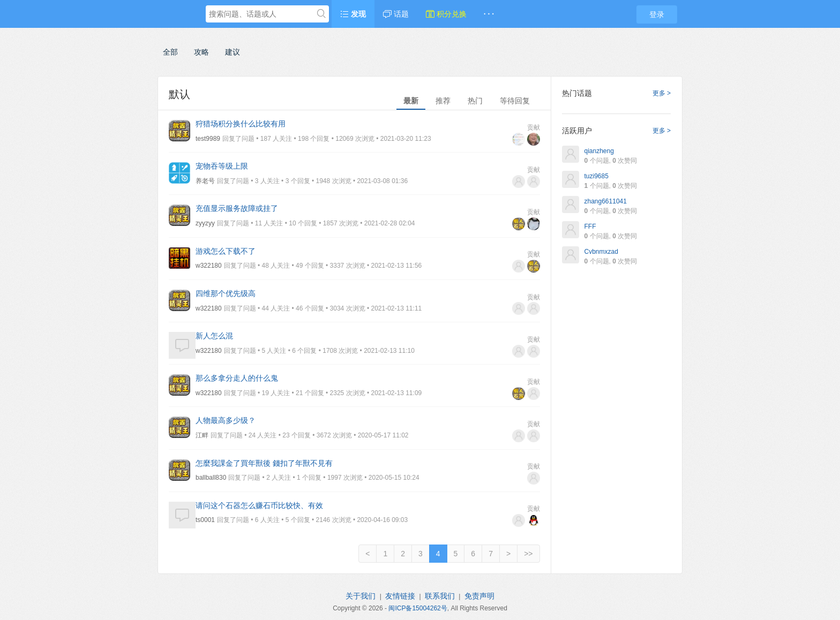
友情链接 (400, 596)
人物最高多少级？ (226, 420)
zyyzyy (205, 223)
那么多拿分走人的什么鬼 (237, 378)
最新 (411, 101)
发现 (353, 14)
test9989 (208, 139)
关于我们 (361, 596)
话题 (396, 14)
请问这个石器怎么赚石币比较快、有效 (259, 505)
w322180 (209, 266)
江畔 (202, 435)
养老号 (205, 181)
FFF (590, 226)
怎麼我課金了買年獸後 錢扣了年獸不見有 (264, 463)
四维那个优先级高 (226, 293)
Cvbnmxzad (601, 252)
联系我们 (440, 596)
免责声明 (479, 596)
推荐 (443, 101)
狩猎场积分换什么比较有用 (241, 124)
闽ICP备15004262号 (418, 608)
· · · (489, 14)
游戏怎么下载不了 (226, 251)
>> (528, 554)
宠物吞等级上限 (222, 166)
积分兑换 (446, 14)
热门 (475, 101)
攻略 (201, 52)
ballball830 (211, 478)
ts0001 (205, 520)
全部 (170, 52)
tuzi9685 (597, 176)
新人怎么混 (214, 336)
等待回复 (515, 101)
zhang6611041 (606, 201)
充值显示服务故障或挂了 (237, 208)
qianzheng (599, 151)
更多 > (662, 93)
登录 (657, 14)
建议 (232, 52)
